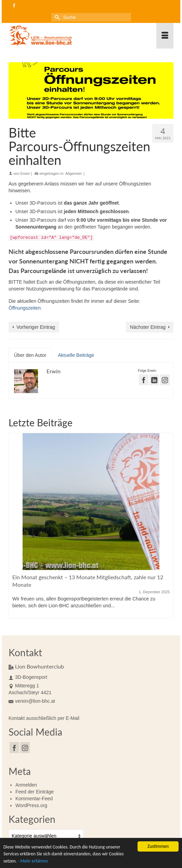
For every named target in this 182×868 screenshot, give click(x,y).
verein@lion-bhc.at (32, 701)
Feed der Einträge (35, 792)
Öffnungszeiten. (25, 308)
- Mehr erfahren (33, 862)
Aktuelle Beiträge (76, 355)
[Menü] (165, 36)
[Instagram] (25, 747)
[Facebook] (14, 747)
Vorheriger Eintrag (36, 327)
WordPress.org (31, 805)
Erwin (25, 173)
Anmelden (26, 785)
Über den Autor (30, 355)
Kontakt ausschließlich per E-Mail (44, 718)
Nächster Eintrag (148, 327)
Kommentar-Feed (34, 799)
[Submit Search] (56, 17)
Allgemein (74, 173)
